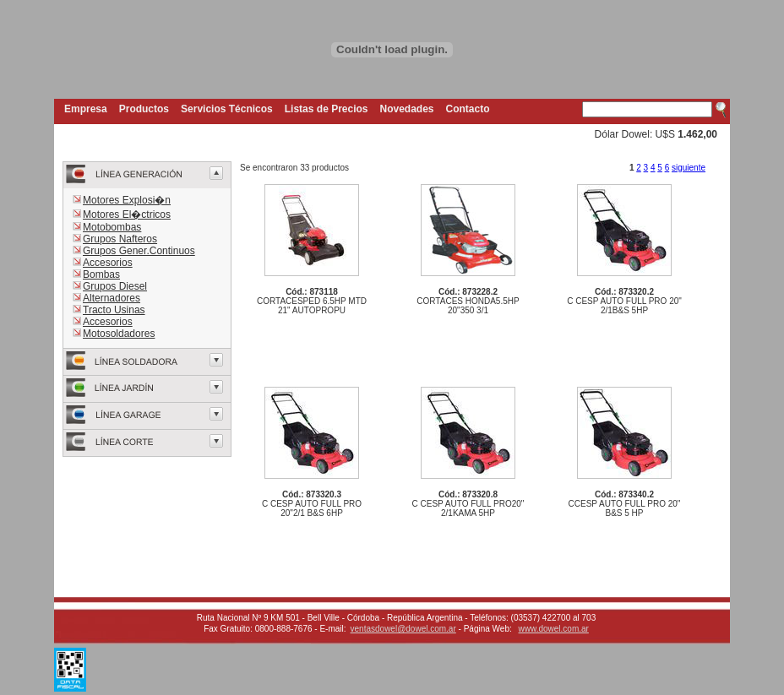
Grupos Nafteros (120, 239)
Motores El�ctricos (127, 214)
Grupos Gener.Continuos (139, 251)
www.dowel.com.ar (554, 629)
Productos (144, 109)
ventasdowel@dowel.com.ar (403, 629)
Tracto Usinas (114, 310)
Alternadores (112, 298)
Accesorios (108, 263)
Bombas (101, 274)
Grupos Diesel (115, 286)
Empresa (86, 109)
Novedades (407, 109)
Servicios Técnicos (227, 109)
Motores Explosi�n (127, 200)
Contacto (468, 109)
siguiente (689, 168)
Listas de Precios (327, 109)
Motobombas (112, 227)
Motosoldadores (119, 334)
